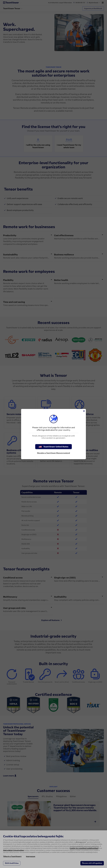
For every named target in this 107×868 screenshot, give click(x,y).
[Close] (84, 411)
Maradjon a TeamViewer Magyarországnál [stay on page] (53, 453)
